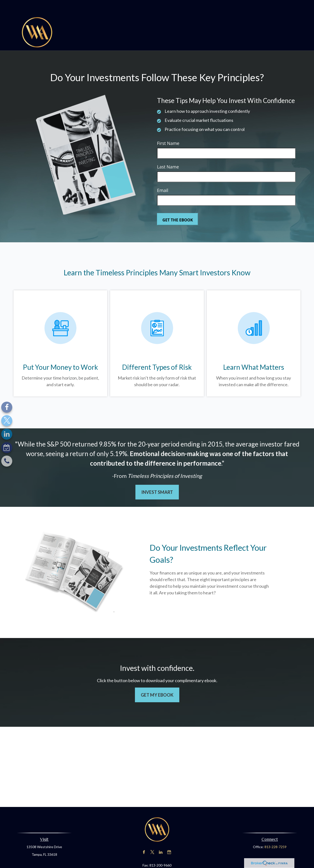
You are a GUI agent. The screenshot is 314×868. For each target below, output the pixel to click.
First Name (168, 128)
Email (163, 176)
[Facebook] (7, 407)
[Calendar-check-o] (7, 448)
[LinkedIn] (7, 434)
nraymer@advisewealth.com (157, 859)
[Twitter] (7, 421)
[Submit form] (178, 204)
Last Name (168, 152)
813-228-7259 (275, 832)
